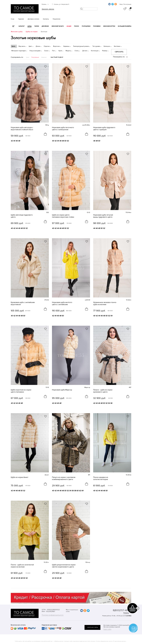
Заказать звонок (48, 9)
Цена (28, 57)
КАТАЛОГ (22, 26)
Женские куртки (109, 26)
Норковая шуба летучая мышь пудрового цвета (103, 216)
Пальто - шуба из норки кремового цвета (103, 391)
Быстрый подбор (57, 57)
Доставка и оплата (33, 19)
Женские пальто (58, 26)
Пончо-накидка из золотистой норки (101, 478)
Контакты (46, 19)
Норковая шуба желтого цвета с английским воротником (62, 303)
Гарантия (21, 19)
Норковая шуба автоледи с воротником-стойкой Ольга (22, 129)
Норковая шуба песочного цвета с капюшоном (63, 129)
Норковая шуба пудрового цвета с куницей (104, 129)
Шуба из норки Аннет (20, 477)
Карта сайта (107, 629)
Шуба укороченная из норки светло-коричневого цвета (64, 566)
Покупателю (57, 19)
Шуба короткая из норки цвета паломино (21, 391)
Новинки (44, 57)
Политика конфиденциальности (53, 615)
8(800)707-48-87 (122, 610)
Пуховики (97, 26)
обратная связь (92, 627)
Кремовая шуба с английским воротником (23, 303)
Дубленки (45, 26)
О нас (13, 19)
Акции (69, 26)
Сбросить (119, 52)
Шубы (29, 26)
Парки (37, 26)
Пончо (76, 26)
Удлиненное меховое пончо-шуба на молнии (105, 303)
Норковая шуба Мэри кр (62, 390)
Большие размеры (125, 26)
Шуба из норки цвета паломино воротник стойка (63, 216)
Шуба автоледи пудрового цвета (22, 216)
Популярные (35, 57)
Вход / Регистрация (125, 4)
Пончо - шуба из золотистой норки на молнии (22, 566)
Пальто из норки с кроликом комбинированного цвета (64, 478)
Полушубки (86, 26)
